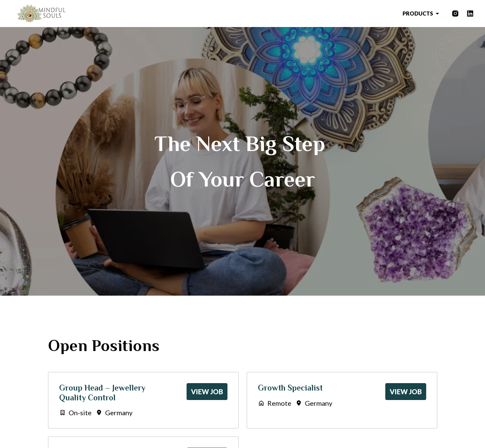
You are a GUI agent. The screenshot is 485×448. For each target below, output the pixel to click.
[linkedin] (470, 14)
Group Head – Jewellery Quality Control (102, 393)
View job (207, 392)
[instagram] (455, 14)
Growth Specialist (290, 388)
